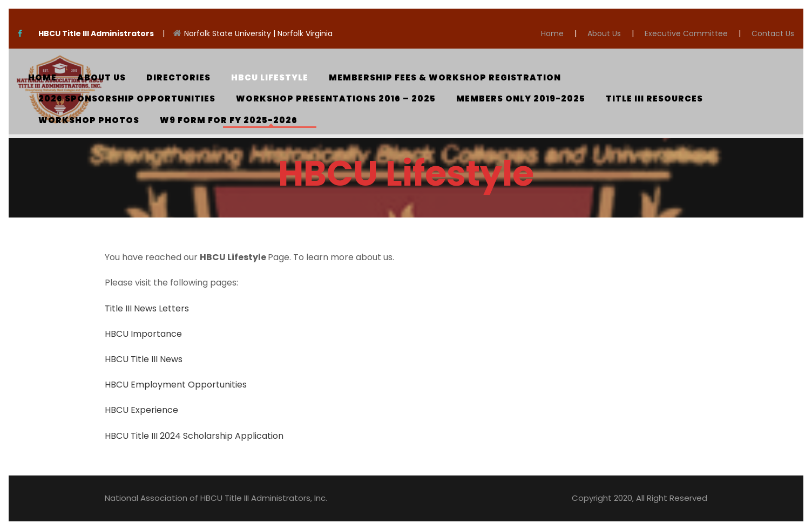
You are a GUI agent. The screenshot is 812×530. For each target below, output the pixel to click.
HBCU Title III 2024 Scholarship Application (195, 436)
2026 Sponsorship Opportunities (127, 98)
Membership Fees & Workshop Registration (445, 77)
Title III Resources (654, 98)
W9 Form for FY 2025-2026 (229, 120)
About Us (604, 33)
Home (552, 33)
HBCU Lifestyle (270, 77)
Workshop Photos (89, 120)
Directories (178, 77)
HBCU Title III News (144, 359)
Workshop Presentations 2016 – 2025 (336, 98)
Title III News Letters (147, 308)
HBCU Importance (143, 334)
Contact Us (773, 33)
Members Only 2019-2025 (521, 98)
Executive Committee (686, 33)
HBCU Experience (141, 410)
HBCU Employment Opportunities (176, 385)
